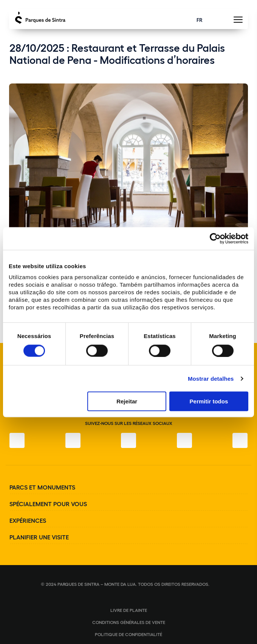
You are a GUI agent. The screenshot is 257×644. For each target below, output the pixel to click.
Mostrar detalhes (211, 378)
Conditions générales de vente (129, 622)
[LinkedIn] (240, 440)
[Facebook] (17, 440)
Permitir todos (209, 401)
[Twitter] (128, 440)
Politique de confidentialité (128, 634)
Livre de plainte (129, 610)
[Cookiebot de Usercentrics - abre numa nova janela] (215, 238)
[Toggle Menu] (238, 22)
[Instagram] (73, 440)
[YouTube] (184, 440)
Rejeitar (127, 401)
